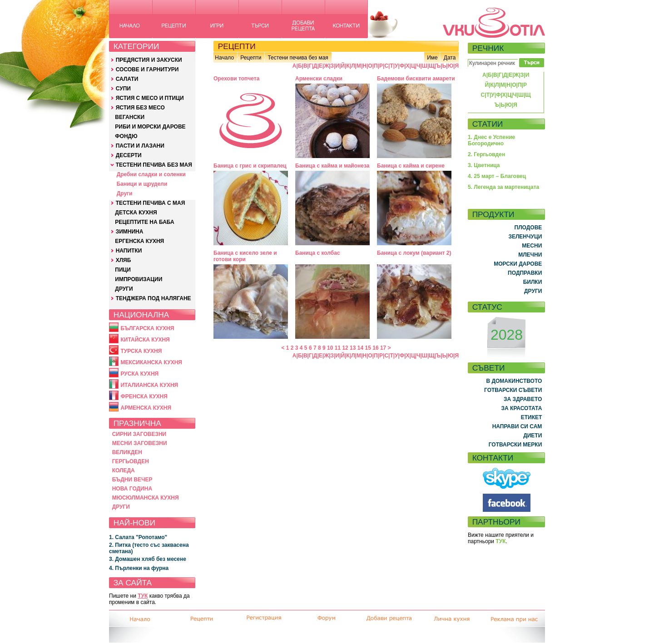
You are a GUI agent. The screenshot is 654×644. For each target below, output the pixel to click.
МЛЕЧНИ (530, 255)
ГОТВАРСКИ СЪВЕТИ (513, 390)
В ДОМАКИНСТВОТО (514, 381)
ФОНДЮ (126, 136)
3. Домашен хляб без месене (148, 559)
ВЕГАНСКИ (130, 117)
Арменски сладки (319, 79)
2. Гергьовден (486, 154)
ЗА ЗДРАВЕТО (523, 399)
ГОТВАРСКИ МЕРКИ (515, 445)
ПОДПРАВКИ (525, 273)
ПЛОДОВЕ (528, 228)
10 (330, 348)
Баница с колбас (318, 253)
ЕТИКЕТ (532, 417)
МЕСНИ (532, 246)
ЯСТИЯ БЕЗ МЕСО (140, 108)
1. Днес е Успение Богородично (491, 140)
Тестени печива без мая (298, 58)
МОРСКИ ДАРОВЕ (518, 264)
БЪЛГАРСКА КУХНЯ (147, 328)
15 (368, 348)
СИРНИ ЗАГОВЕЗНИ (139, 434)
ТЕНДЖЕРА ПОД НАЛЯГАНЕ (154, 298)
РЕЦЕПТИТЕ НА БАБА (144, 222)
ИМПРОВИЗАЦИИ (139, 279)
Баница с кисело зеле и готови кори (245, 256)
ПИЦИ (123, 270)
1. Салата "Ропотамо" (138, 537)
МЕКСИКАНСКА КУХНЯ (151, 362)
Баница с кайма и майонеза (332, 166)
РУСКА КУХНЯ (139, 374)
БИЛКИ (533, 282)
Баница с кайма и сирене (411, 166)
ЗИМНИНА (130, 232)
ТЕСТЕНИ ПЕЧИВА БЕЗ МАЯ (154, 165)
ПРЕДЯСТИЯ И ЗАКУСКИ (149, 60)
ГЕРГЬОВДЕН (131, 461)
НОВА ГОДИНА (132, 489)
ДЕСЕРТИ (129, 155)
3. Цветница (484, 165)
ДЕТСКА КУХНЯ (136, 213)
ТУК (143, 596)
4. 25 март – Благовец (497, 176)
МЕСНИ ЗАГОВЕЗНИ (140, 443)
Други (125, 193)
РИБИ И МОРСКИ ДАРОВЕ (150, 127)
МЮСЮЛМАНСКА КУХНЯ (146, 498)
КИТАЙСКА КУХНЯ (145, 340)
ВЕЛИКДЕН (127, 452)
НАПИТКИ (129, 251)
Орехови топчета (236, 79)
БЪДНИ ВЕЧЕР (132, 480)
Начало (224, 58)
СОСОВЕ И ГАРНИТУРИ (147, 69)
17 (383, 348)
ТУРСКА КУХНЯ (141, 351)
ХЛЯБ (124, 260)
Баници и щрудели (142, 184)
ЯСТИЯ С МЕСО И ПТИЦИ (150, 98)
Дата (450, 58)
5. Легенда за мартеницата (503, 187)
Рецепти (251, 58)
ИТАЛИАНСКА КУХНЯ (149, 385)
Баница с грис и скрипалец (250, 166)
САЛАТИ (127, 79)
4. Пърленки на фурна (139, 568)
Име (432, 58)
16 (375, 348)
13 (353, 348)
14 (360, 348)
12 (345, 348)
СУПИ (123, 89)
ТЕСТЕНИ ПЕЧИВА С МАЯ (151, 203)
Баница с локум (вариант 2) (414, 253)
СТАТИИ (488, 124)
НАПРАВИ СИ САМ (517, 426)
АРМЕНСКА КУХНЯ (146, 408)
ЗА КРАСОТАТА (522, 408)
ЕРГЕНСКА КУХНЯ (139, 241)
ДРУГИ (124, 289)
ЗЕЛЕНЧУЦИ (525, 237)
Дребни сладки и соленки (151, 174)
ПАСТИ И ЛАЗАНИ (140, 146)
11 (338, 348)
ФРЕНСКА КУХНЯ (144, 396)
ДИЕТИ (533, 436)
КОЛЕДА (124, 471)
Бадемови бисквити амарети (416, 79)
